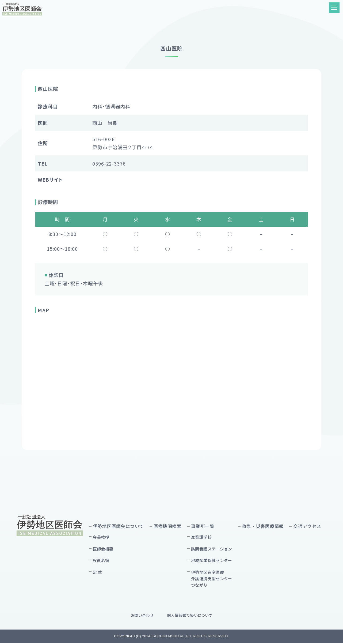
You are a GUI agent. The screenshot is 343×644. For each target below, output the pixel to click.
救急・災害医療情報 (263, 526)
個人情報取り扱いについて (190, 616)
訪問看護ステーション (212, 549)
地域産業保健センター (212, 561)
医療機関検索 (168, 526)
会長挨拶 (101, 537)
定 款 (97, 573)
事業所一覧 (203, 526)
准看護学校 (201, 537)
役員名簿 (101, 561)
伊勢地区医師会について (118, 526)
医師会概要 (103, 549)
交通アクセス (307, 526)
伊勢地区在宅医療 (212, 579)
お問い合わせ (142, 616)
